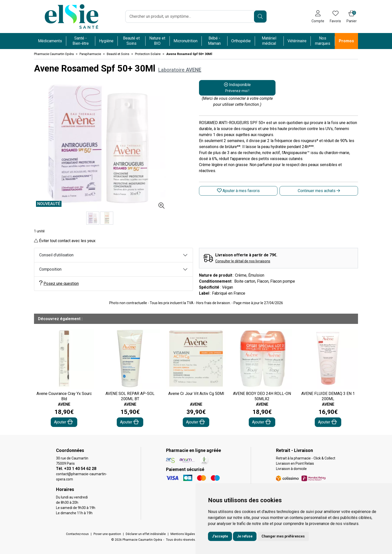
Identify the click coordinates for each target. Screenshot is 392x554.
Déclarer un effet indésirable (146, 534)
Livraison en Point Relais (295, 463)
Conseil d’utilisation (56, 255)
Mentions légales (183, 534)
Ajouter (63, 422)
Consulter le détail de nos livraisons (243, 261)
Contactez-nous (77, 534)
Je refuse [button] (245, 536)
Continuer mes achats (319, 191)
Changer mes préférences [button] (283, 536)
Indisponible (237, 88)
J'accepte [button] (220, 536)
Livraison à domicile (291, 469)
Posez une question (59, 283)
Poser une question (107, 534)
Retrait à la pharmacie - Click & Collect (306, 458)
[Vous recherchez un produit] (190, 17)
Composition (50, 269)
